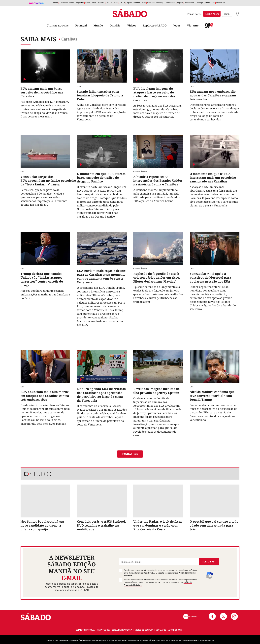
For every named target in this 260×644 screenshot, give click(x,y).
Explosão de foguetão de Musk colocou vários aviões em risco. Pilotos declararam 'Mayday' (157, 278)
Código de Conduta (144, 630)
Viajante (193, 25)
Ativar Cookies (175, 630)
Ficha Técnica (103, 630)
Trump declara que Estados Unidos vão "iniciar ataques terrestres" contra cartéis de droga (42, 279)
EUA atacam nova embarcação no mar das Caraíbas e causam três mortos (213, 95)
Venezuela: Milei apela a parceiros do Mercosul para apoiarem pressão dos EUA (210, 278)
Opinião (115, 25)
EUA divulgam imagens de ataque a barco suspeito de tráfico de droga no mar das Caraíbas (154, 94)
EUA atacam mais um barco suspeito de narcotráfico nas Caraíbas (42, 92)
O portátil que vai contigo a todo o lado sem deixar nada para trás (214, 525)
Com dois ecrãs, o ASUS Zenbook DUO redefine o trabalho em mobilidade (101, 525)
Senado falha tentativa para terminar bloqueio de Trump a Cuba (100, 95)
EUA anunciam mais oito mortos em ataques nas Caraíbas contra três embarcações (45, 396)
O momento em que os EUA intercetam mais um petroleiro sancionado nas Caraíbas (213, 178)
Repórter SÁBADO (155, 25)
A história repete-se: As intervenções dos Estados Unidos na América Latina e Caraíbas (158, 181)
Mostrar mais (130, 454)
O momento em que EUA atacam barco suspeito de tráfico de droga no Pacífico (101, 178)
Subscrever (209, 562)
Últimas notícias (58, 25)
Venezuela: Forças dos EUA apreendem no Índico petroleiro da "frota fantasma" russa (48, 181)
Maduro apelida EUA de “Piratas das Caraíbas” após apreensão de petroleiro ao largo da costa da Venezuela (101, 395)
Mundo (98, 25)
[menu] (22, 14)
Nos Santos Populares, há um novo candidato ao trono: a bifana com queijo (42, 525)
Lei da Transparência (122, 630)
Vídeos (132, 25)
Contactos (161, 630)
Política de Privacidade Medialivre (202, 640)
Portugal (81, 25)
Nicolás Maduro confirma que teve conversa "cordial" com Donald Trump (212, 396)
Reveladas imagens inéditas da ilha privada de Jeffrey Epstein (157, 391)
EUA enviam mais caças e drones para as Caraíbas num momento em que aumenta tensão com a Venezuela (102, 276)
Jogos (177, 25)
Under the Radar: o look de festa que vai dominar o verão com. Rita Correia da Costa (158, 525)
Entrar (227, 14)
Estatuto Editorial (85, 630)
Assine (212, 14)
